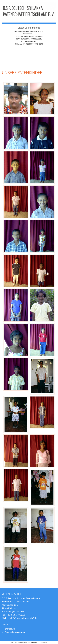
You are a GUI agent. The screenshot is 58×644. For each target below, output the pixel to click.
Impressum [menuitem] (10, 629)
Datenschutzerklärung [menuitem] (15, 632)
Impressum (44, 643)
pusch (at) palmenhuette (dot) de (22, 618)
